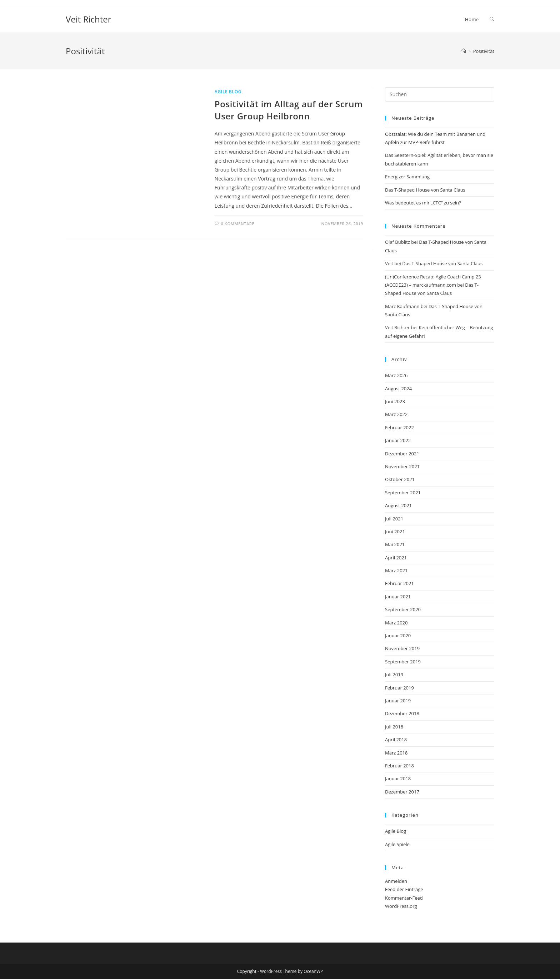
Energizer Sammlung (407, 177)
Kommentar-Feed (404, 898)
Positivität (484, 51)
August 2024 (398, 389)
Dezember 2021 (402, 454)
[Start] (464, 51)
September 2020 (403, 609)
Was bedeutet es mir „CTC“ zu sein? (423, 203)
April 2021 (396, 558)
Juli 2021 (394, 519)
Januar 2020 (398, 636)
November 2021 (402, 466)
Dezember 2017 (402, 792)
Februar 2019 (399, 688)
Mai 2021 (395, 544)
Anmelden (396, 881)
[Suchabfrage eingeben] (440, 94)
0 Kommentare (237, 224)
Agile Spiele (397, 844)
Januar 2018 (398, 778)
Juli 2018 (394, 727)
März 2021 (396, 570)
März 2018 (396, 753)
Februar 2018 (399, 766)
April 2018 (396, 740)
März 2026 (396, 375)
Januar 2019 (398, 701)
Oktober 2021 (400, 479)
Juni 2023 (395, 401)
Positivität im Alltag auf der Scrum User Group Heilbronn (289, 110)
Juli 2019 (394, 674)
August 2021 (398, 505)
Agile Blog (228, 92)
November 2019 (402, 648)
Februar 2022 (399, 427)
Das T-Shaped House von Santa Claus (425, 190)
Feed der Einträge (404, 889)
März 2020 (396, 623)
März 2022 (396, 414)
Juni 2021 (395, 531)
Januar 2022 (398, 440)
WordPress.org (401, 906)
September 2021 (403, 493)
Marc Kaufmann (402, 306)
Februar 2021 (399, 583)
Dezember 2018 (402, 713)
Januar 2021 (398, 597)
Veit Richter (89, 19)
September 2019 (403, 662)
